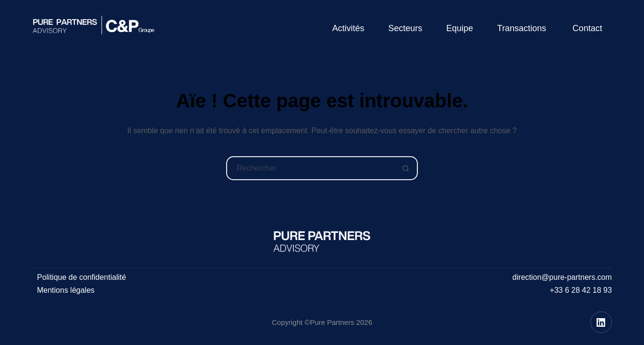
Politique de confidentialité (81, 277)
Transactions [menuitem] (521, 28)
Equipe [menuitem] (460, 28)
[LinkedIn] (601, 322)
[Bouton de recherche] (406, 168)
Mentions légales (66, 290)
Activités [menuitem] (348, 28)
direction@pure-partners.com (562, 277)
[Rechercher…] (310, 168)
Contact (587, 28)
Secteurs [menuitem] (405, 28)
